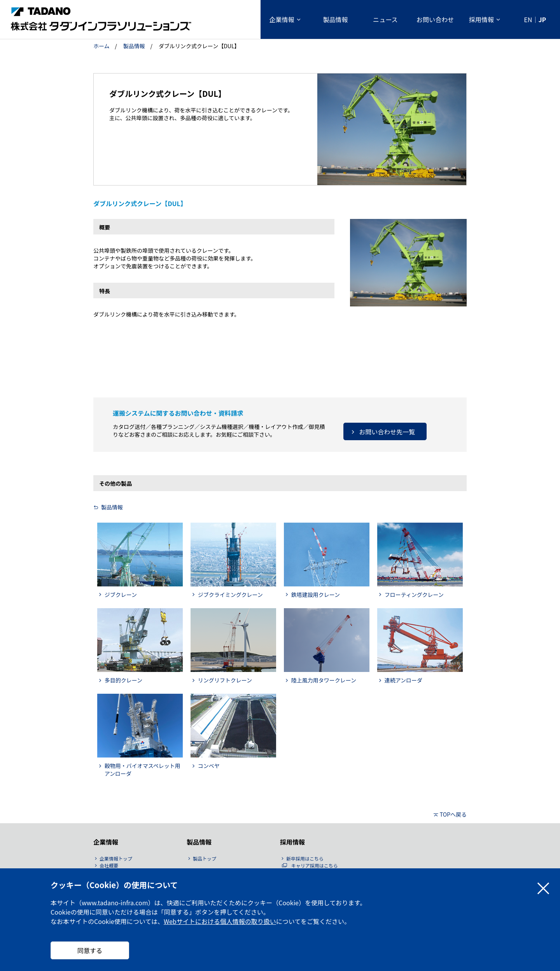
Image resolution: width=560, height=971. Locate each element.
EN (528, 19)
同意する (90, 950)
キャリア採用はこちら (315, 865)
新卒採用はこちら (305, 858)
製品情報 (335, 19)
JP (542, 19)
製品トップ (205, 858)
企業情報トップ (116, 858)
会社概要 (109, 865)
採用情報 (481, 19)
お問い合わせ (435, 19)
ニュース (385, 19)
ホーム (101, 46)
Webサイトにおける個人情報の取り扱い (220, 921)
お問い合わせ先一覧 (387, 432)
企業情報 (282, 19)
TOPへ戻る (453, 814)
